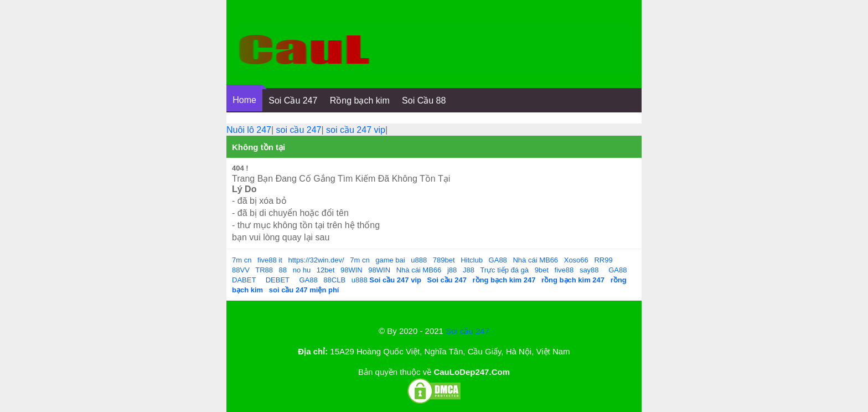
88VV (241, 270)
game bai (390, 260)
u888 (419, 260)
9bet (542, 270)
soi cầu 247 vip (356, 130)
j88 (452, 270)
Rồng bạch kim (360, 101)
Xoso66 (576, 260)
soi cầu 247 (299, 130)
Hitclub (472, 260)
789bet (444, 260)
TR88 (264, 270)
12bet (326, 270)
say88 (589, 270)
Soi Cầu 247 (293, 101)
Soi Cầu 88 (424, 101)
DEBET (278, 280)
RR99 (603, 260)
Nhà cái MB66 (535, 260)
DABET (244, 280)
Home (244, 100)
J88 (469, 270)
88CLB (334, 280)
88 (283, 270)
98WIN (352, 270)
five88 (564, 270)
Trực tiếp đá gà (504, 270)
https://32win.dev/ (316, 260)
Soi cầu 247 (467, 331)
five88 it (270, 260)
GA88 (498, 260)
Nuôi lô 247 (249, 130)
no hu (302, 270)
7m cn (242, 260)
